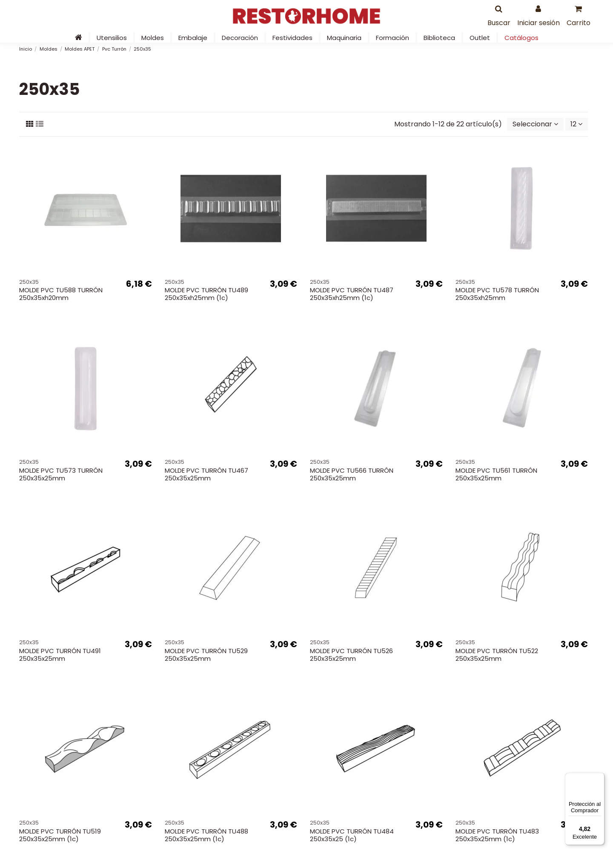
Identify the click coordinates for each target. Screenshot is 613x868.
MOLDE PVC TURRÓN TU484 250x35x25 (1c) (352, 835)
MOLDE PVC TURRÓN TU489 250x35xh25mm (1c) (206, 294)
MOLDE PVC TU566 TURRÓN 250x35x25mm (352, 474)
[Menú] (599, 778)
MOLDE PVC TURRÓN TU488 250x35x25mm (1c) (206, 835)
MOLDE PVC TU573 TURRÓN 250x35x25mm (61, 474)
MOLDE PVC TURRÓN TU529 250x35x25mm (206, 655)
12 (576, 124)
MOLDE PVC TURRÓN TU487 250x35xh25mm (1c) (352, 294)
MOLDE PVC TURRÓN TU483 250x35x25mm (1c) (497, 835)
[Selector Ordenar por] (535, 124)
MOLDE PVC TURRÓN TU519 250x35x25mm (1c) (60, 835)
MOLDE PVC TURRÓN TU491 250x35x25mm (60, 655)
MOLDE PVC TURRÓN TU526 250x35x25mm (351, 655)
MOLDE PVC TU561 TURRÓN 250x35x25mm (496, 474)
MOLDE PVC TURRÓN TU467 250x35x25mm (206, 474)
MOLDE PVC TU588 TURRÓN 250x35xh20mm (61, 294)
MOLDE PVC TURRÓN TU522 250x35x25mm (497, 655)
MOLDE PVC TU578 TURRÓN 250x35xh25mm (497, 294)
